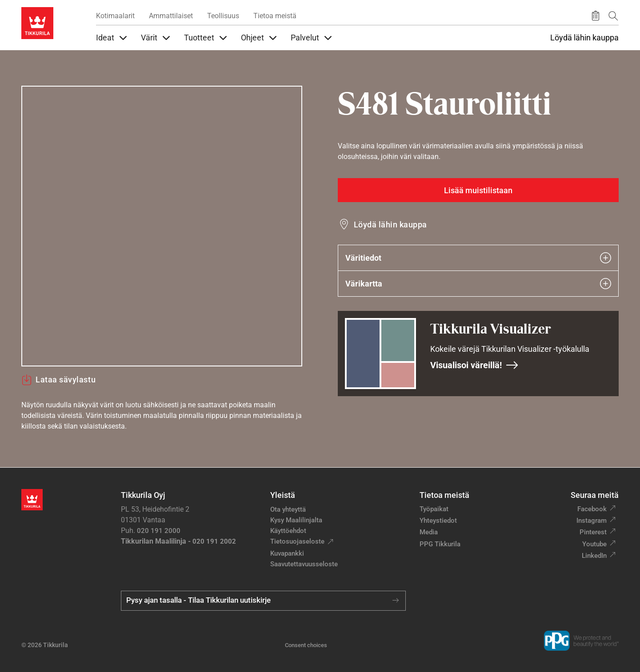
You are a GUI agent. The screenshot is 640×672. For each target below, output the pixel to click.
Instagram (592, 521)
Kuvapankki (287, 553)
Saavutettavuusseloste (304, 564)
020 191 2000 (159, 531)
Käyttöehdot (288, 531)
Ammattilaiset (171, 16)
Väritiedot (478, 258)
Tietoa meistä (275, 16)
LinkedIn (594, 556)
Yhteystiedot (438, 521)
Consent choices (306, 645)
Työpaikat (434, 509)
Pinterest (593, 532)
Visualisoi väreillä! (474, 365)
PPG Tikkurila (440, 544)
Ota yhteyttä (288, 509)
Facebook (592, 509)
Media (429, 532)
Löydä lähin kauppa (584, 38)
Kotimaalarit (115, 16)
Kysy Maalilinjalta (296, 520)
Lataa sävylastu (58, 380)
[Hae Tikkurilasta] (613, 16)
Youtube (594, 544)
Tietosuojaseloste (297, 541)
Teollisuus (223, 16)
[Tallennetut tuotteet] (596, 16)
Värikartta (478, 284)
